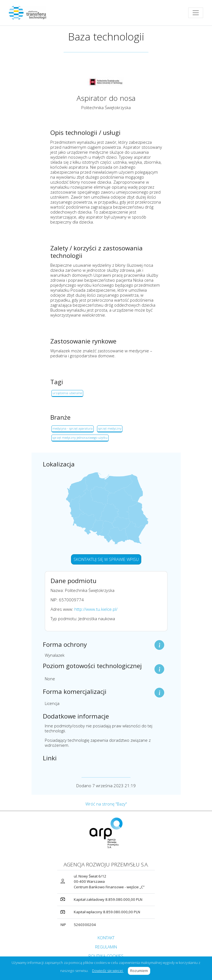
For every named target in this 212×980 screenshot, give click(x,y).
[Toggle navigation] (196, 13)
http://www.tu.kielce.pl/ (96, 609)
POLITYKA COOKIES (106, 956)
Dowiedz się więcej (108, 971)
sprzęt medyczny (110, 428)
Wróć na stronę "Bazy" (106, 804)
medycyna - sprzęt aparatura (73, 428)
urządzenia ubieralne (67, 393)
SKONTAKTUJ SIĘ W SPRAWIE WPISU (106, 559)
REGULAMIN (106, 947)
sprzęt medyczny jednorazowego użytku (80, 438)
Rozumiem (140, 971)
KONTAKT (106, 938)
